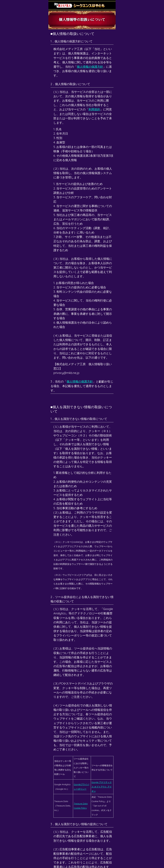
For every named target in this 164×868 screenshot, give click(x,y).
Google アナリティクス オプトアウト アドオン (102, 787)
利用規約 (94, 109)
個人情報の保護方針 (90, 67)
